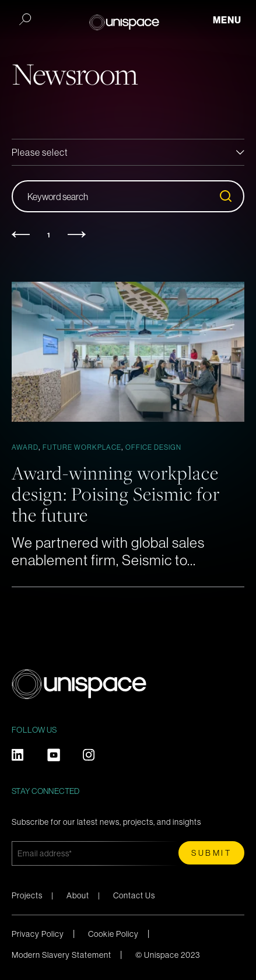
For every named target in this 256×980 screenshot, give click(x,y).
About (78, 895)
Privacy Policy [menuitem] (38, 934)
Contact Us (134, 895)
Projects (27, 895)
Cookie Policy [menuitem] (113, 934)
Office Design (153, 447)
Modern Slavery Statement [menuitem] (62, 955)
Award (25, 447)
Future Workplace (82, 447)
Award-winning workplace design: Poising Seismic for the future (116, 494)
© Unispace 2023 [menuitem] (168, 955)
